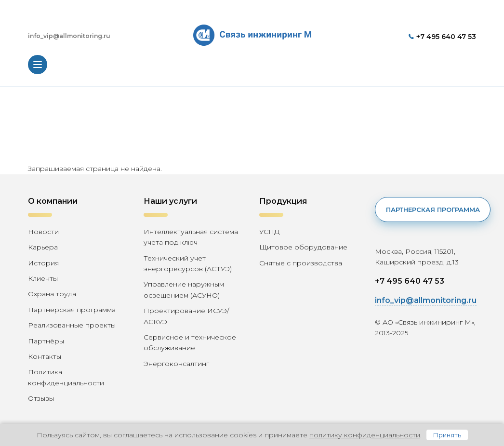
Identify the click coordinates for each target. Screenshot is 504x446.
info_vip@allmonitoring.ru (69, 36)
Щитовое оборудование (303, 247)
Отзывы (41, 398)
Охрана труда (52, 294)
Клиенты (43, 278)
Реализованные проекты (72, 325)
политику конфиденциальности (365, 435)
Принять (447, 435)
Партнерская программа (72, 310)
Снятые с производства (301, 263)
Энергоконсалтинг (176, 364)
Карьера (43, 247)
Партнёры (46, 341)
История (43, 263)
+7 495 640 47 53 (446, 37)
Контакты (45, 356)
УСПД (269, 232)
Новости (43, 232)
